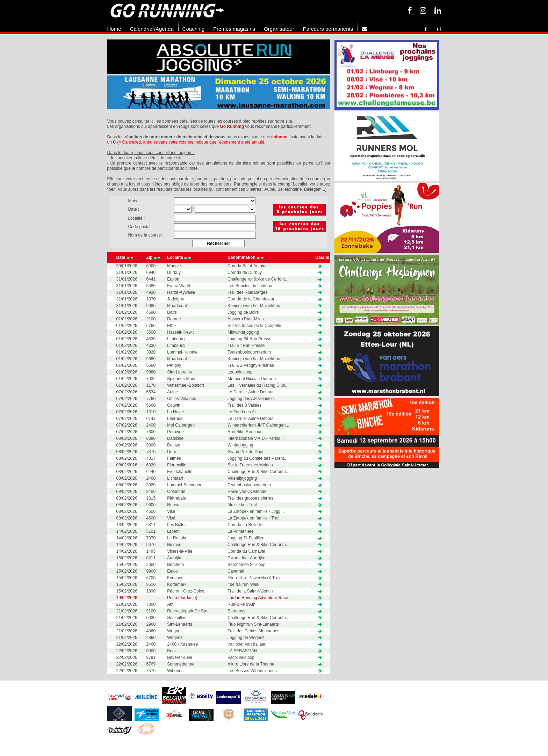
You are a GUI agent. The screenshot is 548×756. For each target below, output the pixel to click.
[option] (219, 75)
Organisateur (279, 29)
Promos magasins (234, 29)
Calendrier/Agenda (152, 29)
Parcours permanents (328, 29)
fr (427, 29)
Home (114, 29)
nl (439, 29)
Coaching (193, 29)
